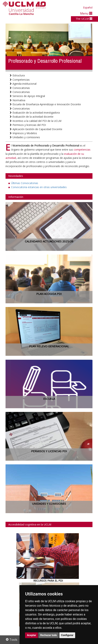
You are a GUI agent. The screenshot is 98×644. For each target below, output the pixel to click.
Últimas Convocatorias (25, 183)
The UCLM (84, 19)
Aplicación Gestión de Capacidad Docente (36, 129)
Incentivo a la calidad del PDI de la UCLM (35, 121)
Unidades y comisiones (25, 137)
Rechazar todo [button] (49, 635)
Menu (86, 13)
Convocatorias (20, 88)
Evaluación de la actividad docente (31, 117)
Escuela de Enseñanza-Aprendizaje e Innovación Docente (45, 104)
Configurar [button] (67, 635)
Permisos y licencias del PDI (28, 125)
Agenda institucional (23, 84)
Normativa (17, 100)
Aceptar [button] (31, 635)
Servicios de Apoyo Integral (27, 96)
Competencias (19, 80)
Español (88, 7)
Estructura (17, 75)
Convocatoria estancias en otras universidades (39, 187)
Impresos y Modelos (23, 133)
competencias (82, 150)
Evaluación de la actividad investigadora (34, 113)
